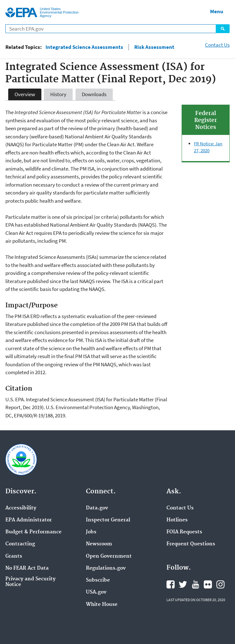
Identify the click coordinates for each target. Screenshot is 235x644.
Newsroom (99, 544)
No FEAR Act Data (27, 568)
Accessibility (21, 508)
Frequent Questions (191, 544)
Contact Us (217, 45)
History (58, 94)
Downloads (94, 94)
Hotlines (177, 520)
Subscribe (98, 580)
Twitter (183, 584)
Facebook (171, 584)
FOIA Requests (184, 532)
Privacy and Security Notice (30, 582)
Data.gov (97, 508)
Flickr (208, 584)
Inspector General (108, 520)
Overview (25, 94)
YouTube (196, 584)
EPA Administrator (29, 520)
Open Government (109, 556)
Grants (14, 556)
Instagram (220, 584)
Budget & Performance (33, 532)
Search (223, 29)
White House (102, 605)
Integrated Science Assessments (84, 47)
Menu (217, 11)
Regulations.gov (106, 568)
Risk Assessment (154, 47)
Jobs (91, 532)
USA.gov (96, 592)
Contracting (20, 544)
